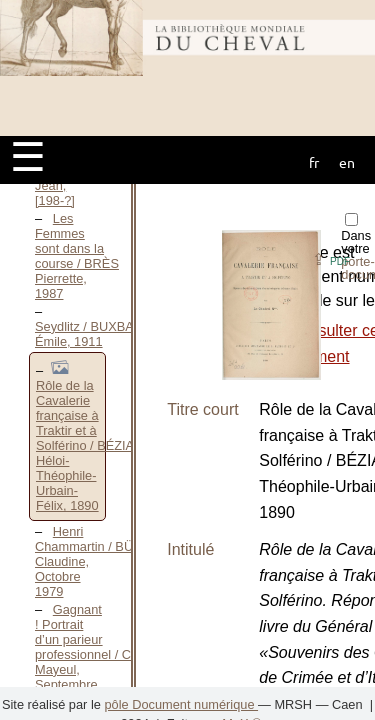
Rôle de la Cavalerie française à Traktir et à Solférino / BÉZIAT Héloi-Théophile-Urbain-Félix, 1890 (88, 445)
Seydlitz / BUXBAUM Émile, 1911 (94, 334)
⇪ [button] (331, 259)
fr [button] (314, 162)
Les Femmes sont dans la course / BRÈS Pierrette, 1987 (77, 256)
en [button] (347, 162)
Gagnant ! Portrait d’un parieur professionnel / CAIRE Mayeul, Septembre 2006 (98, 654)
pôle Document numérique (181, 704)
